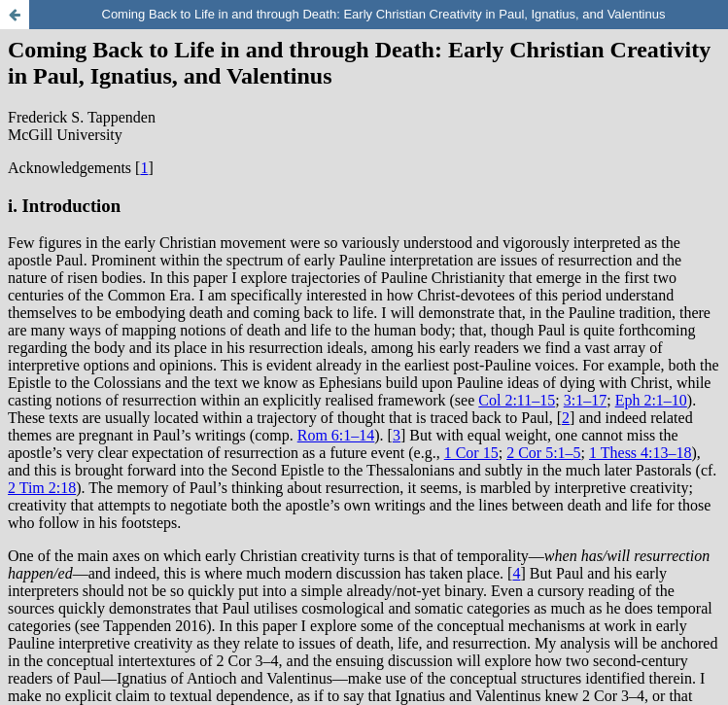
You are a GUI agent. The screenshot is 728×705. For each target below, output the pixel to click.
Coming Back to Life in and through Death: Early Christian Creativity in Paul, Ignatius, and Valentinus (383, 14)
